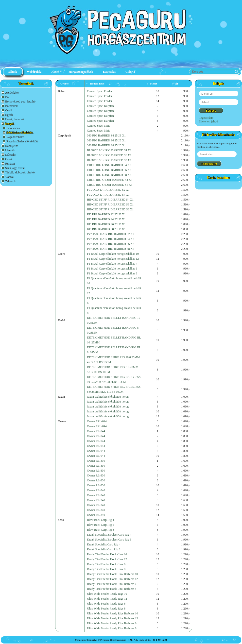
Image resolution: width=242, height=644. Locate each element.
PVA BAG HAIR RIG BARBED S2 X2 (111, 234)
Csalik (9, 110)
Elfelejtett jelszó (208, 121)
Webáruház (34, 72)
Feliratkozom (209, 164)
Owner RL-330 (96, 461)
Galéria (130, 72)
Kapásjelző (12, 146)
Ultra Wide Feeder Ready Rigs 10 (107, 594)
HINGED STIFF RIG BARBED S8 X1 (110, 209)
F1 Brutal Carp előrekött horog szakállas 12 (113, 259)
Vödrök (10, 177)
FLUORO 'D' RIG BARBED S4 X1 (108, 195)
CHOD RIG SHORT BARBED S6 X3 (110, 185)
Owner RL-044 (96, 431)
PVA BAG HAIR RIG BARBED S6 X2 (111, 244)
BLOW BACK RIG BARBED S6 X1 (109, 155)
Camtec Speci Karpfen (100, 106)
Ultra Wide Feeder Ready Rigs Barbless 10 (112, 613)
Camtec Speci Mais (98, 126)
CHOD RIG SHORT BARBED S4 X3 (110, 180)
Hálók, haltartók (15, 119)
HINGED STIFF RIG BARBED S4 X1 (110, 200)
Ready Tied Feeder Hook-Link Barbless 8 (112, 589)
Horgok (10, 124)
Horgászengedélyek (81, 72)
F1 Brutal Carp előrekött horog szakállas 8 (112, 273)
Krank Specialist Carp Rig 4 (104, 544)
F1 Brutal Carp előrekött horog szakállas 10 (113, 254)
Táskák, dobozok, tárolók (20, 172)
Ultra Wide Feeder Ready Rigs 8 (106, 609)
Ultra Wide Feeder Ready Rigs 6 (106, 604)
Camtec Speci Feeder (100, 91)
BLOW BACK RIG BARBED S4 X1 (109, 150)
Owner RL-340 (96, 490)
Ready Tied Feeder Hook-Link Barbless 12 (112, 579)
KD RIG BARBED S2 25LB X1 (106, 214)
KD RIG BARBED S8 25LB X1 (106, 229)
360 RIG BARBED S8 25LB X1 (106, 145)
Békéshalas (13, 128)
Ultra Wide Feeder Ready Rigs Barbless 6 (112, 623)
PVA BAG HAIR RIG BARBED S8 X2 (111, 249)
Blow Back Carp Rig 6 (100, 525)
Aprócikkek (12, 93)
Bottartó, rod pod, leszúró (20, 102)
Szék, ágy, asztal (15, 168)
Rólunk (12, 72)
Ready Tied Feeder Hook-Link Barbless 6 (112, 584)
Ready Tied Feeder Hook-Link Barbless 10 (112, 574)
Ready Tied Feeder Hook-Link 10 (107, 554)
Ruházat (10, 164)
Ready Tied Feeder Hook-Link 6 (106, 564)
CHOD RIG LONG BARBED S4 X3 (109, 165)
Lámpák (10, 150)
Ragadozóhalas (15, 137)
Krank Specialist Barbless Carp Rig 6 (109, 540)
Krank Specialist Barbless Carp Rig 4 (109, 535)
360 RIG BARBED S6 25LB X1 (106, 140)
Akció (55, 72)
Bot (7, 97)
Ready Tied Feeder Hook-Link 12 (107, 559)
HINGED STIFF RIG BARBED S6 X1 (110, 204)
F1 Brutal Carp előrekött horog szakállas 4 (112, 264)
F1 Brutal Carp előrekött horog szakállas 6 (112, 269)
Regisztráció (206, 118)
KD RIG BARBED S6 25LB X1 (106, 224)
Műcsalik (11, 155)
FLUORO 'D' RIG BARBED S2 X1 (108, 190)
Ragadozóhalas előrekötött (22, 141)
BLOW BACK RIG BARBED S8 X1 (109, 160)
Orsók (9, 159)
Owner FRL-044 (97, 421)
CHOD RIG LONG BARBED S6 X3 (109, 170)
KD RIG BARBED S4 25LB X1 (106, 219)
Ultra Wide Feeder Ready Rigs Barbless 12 (112, 618)
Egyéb (9, 115)
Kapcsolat (109, 72)
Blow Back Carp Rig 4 (100, 520)
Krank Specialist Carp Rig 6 (104, 549)
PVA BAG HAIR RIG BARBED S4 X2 (111, 239)
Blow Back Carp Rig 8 (100, 530)
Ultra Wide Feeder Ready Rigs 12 (107, 599)
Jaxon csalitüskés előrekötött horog (108, 397)
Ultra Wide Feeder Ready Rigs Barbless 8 (112, 628)
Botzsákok (11, 106)
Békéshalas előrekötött (20, 133)
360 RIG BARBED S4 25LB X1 (106, 136)
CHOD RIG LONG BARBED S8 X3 (109, 175)
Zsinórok (10, 181)
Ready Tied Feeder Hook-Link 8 (106, 569)
